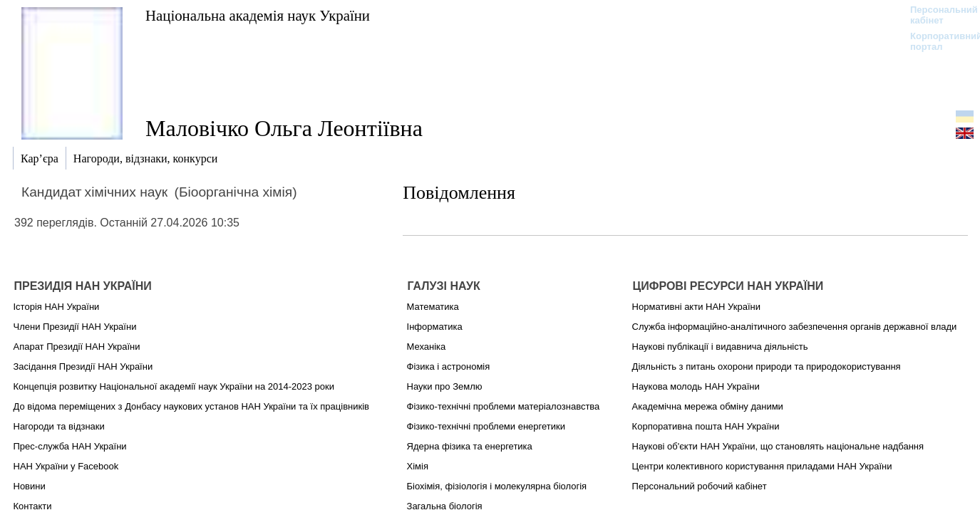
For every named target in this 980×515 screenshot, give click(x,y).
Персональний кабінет (937, 15)
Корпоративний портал (937, 41)
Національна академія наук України (258, 15)
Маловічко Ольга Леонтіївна (284, 128)
